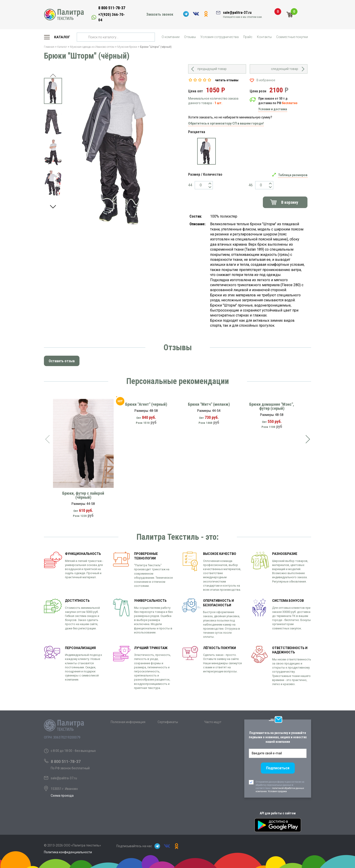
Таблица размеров (293, 175)
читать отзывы (227, 80)
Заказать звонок (160, 14)
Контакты (264, 37)
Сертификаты (168, 722)
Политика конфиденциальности (68, 852)
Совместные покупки (292, 37)
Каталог (62, 37)
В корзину (290, 202)
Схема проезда (62, 796)
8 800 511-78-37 (112, 8)
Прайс (248, 37)
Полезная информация (128, 722)
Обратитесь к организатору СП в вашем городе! (226, 123)
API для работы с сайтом (278, 813)
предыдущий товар (212, 69)
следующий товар (285, 69)
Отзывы (190, 37)
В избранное (266, 80)
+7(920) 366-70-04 (112, 17)
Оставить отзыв (62, 361)
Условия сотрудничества (219, 37)
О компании (171, 37)
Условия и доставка (273, 109)
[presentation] (47, 439)
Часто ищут (213, 722)
